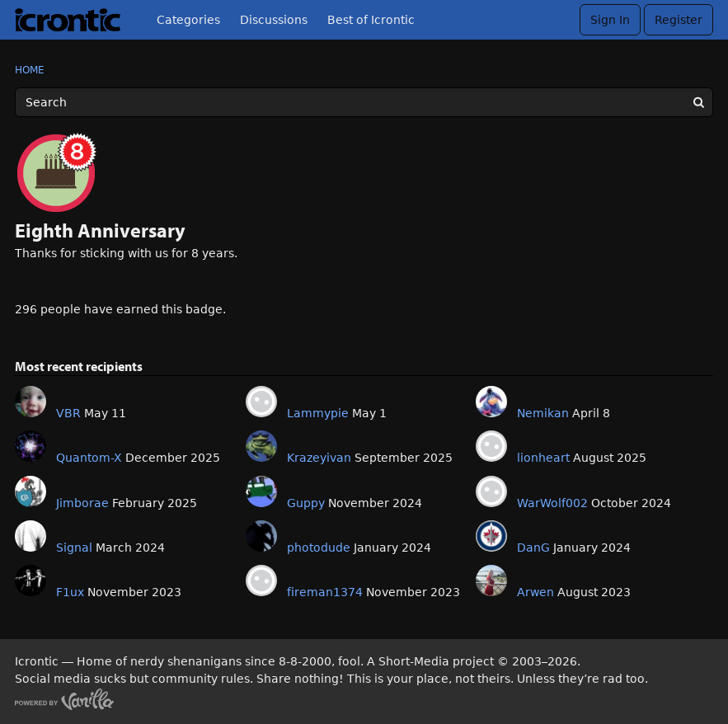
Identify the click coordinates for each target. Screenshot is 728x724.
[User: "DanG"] (491, 536)
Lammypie (318, 413)
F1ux (70, 592)
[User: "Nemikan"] (491, 402)
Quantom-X (89, 458)
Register (679, 20)
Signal (74, 548)
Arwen (535, 592)
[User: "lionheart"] (491, 446)
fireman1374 (325, 592)
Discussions (274, 20)
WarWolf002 (552, 503)
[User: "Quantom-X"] (31, 446)
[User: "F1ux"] (31, 581)
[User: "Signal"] (31, 536)
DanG (533, 548)
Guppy (306, 503)
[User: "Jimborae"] (31, 491)
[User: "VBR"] (31, 402)
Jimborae (82, 503)
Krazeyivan (319, 458)
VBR (68, 413)
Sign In (610, 20)
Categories (188, 20)
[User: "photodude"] (261, 536)
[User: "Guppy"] (261, 491)
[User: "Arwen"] (491, 581)
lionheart (543, 458)
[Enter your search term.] (364, 102)
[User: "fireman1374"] (261, 581)
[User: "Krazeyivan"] (261, 446)
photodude (319, 548)
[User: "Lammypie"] (261, 402)
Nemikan (543, 413)
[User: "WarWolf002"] (491, 491)
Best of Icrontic (371, 20)
